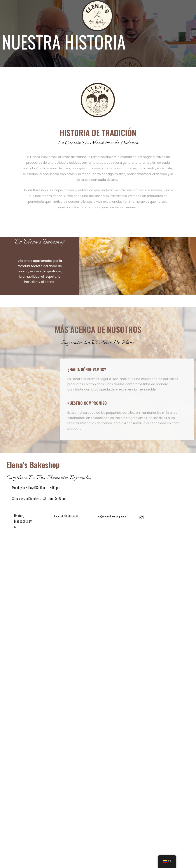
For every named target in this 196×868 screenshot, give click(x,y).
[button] (39, 16)
